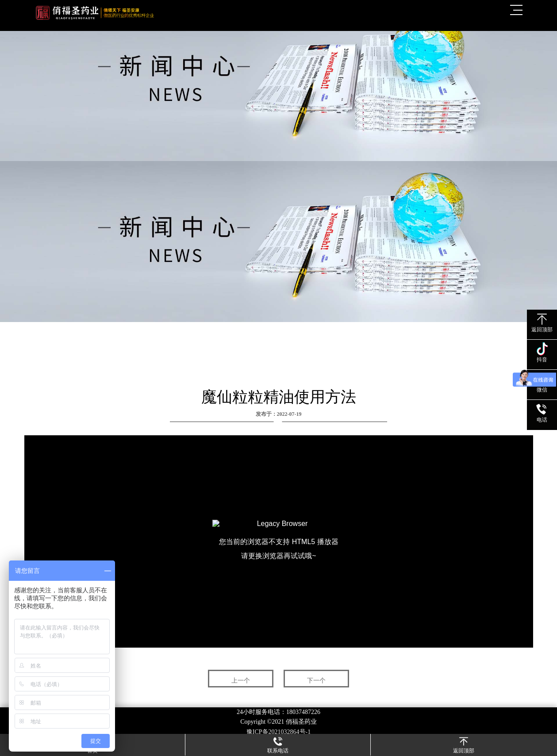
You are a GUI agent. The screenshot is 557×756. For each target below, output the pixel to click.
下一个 (316, 681)
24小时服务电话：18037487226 (278, 712)
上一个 (241, 681)
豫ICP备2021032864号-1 (278, 732)
